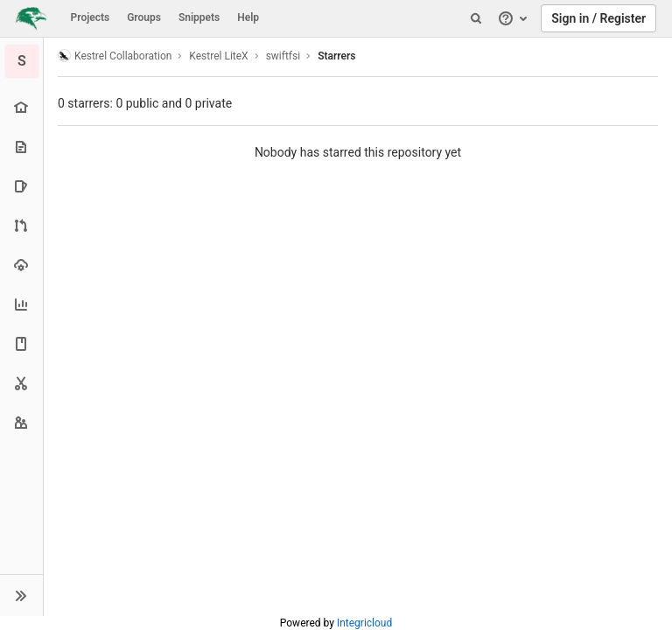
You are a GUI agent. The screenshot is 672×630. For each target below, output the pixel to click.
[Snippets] (21, 383)
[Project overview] (21, 107)
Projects (91, 17)
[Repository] (21, 147)
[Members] (21, 422)
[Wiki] (21, 343)
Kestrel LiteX (218, 56)
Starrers (336, 56)
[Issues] (21, 186)
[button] (21, 595)
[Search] (476, 18)
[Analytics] (21, 304)
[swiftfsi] (22, 61)
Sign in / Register (598, 18)
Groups (144, 17)
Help (248, 17)
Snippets (199, 17)
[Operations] (21, 265)
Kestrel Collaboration (115, 56)
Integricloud (364, 623)
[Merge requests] (21, 225)
